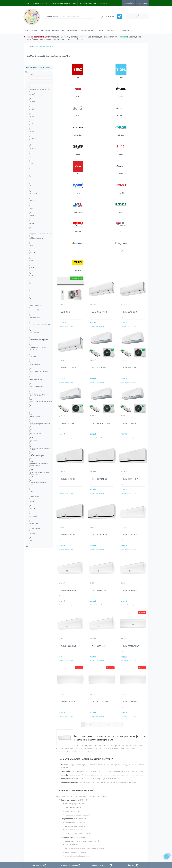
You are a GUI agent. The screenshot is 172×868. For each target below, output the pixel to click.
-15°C (31, 415)
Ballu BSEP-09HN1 (99, 344)
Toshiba (32, 201)
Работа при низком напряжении (40, 409)
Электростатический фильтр (39, 340)
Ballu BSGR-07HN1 (131, 400)
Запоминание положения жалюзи (40, 448)
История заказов (29, 841)
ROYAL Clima (33, 193)
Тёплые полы (123, 31)
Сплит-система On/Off (37, 238)
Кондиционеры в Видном (129, 813)
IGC (31, 178)
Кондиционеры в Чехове (128, 849)
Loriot (31, 275)
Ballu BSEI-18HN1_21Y (101, 288)
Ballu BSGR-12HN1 (100, 455)
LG (30, 186)
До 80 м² (32, 131)
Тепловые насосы (88, 31)
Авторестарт (33, 441)
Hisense (32, 171)
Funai (31, 156)
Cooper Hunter (34, 253)
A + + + (32, 278)
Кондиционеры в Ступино (129, 839)
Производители (29, 829)
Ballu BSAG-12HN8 (68, 233)
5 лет (31, 484)
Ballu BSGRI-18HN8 (131, 567)
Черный (32, 509)
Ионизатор (33, 357)
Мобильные (72, 31)
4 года (31, 477)
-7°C (31, 400)
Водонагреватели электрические (67, 819)
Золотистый (33, 516)
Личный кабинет (29, 837)
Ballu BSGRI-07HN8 (131, 511)
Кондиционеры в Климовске (129, 823)
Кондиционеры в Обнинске (129, 826)
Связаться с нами (30, 823)
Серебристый (34, 523)
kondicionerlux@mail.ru (96, 824)
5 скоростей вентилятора (38, 482)
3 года (31, 469)
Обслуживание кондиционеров (64, 3)
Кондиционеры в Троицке (129, 846)
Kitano (31, 260)
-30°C (31, 445)
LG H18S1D (65, 177)
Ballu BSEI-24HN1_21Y (132, 288)
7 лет (31, 491)
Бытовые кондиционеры (64, 816)
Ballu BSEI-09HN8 (130, 233)
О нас (27, 3)
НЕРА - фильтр (34, 332)
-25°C (31, 437)
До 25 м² (32, 102)
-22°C (31, 430)
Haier (31, 163)
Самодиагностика (35, 433)
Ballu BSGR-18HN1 (131, 455)
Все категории (31, 31)
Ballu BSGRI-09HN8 (69, 567)
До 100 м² (33, 139)
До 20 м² (32, 94)
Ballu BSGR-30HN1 (100, 511)
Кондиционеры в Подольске (129, 829)
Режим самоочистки (36, 416)
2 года (31, 462)
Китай (31, 541)
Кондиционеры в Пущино (129, 836)
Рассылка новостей (30, 847)
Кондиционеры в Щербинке (129, 852)
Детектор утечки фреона (37, 456)
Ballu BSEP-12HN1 (131, 344)
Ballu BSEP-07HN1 (68, 344)
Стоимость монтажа (41, 3)
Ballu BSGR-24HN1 (68, 511)
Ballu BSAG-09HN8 (131, 177)
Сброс (27, 72)
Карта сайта (28, 826)
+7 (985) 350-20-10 (95, 820)
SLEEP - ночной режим (37, 379)
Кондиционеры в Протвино (129, 833)
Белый (32, 501)
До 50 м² (32, 116)
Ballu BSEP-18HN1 (68, 400)
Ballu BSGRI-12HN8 (100, 567)
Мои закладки (28, 844)
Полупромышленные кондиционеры (68, 826)
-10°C (31, 407)
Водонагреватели (107, 31)
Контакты (103, 3)
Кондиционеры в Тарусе (128, 842)
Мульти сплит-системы (64, 823)
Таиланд (32, 533)
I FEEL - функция (35, 364)
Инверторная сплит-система (39, 246)
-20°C (31, 422)
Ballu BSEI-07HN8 (99, 233)
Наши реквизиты (29, 819)
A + (30, 263)
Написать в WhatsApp (88, 3)
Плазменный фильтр (36, 310)
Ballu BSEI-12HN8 (68, 288)
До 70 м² (32, 124)
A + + (31, 270)
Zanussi (32, 223)
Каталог (59, 813)
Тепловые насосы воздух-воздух (67, 829)
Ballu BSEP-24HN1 (99, 400)
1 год (31, 454)
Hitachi (32, 231)
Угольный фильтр (35, 317)
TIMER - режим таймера (37, 387)
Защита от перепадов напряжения (41, 401)
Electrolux (33, 216)
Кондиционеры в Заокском (129, 819)
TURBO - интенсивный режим (39, 372)
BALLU (32, 208)
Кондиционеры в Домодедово (130, 816)
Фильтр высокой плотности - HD (40, 325)
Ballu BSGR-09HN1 (68, 455)
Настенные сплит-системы (52, 31)
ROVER (32, 268)
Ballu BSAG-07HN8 (100, 177)
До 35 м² (32, 109)
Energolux (33, 149)
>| (120, 589)
